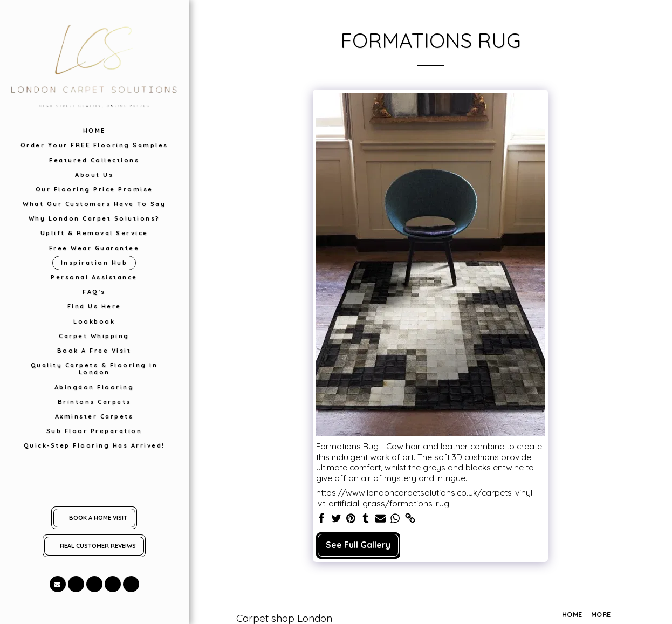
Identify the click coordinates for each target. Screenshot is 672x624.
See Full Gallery (358, 545)
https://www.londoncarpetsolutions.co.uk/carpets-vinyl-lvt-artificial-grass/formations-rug (426, 498)
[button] (58, 584)
